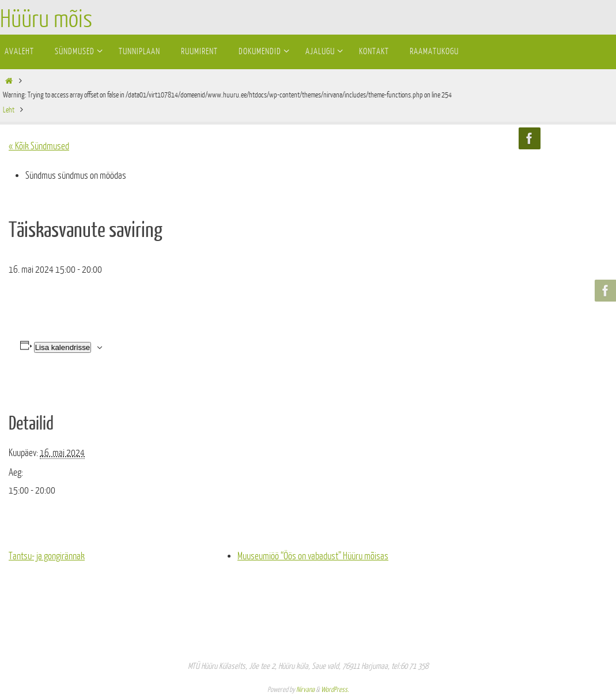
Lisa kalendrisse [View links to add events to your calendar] (63, 347)
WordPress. (335, 690)
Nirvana (305, 690)
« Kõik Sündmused (39, 146)
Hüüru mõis (46, 20)
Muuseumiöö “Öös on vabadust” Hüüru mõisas (313, 556)
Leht (9, 110)
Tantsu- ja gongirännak (47, 556)
